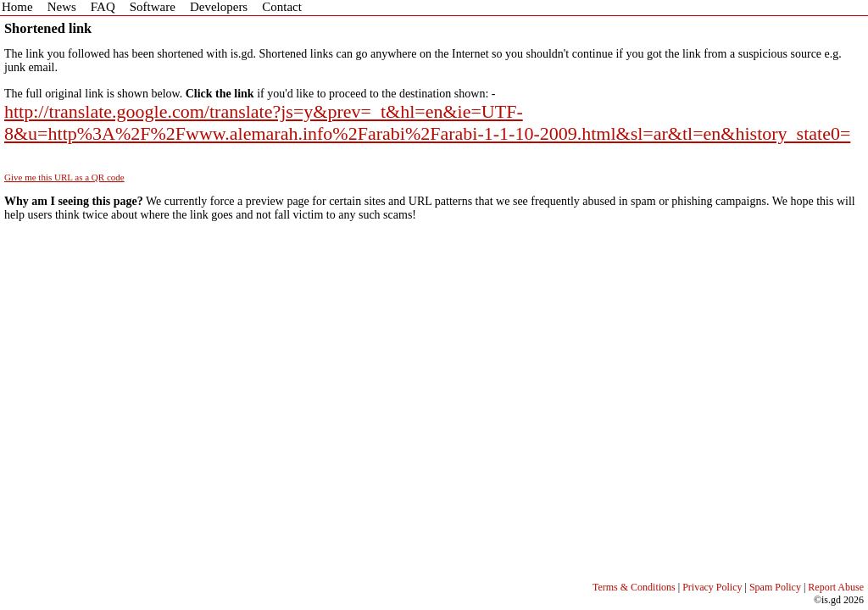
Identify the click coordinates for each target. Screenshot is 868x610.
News (62, 7)
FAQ (103, 7)
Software (153, 7)
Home (17, 7)
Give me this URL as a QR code (64, 177)
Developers (219, 7)
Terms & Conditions (634, 587)
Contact (282, 7)
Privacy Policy (712, 587)
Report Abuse (836, 587)
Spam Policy (775, 587)
